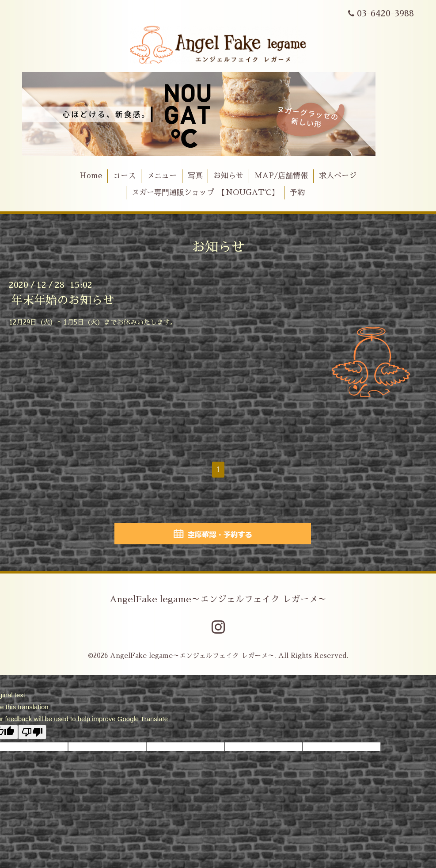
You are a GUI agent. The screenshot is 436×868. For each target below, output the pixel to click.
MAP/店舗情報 (281, 176)
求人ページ (338, 176)
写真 (195, 176)
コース (124, 176)
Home (91, 176)
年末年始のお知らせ (63, 300)
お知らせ (228, 176)
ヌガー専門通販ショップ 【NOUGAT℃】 (205, 193)
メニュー (162, 176)
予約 (297, 193)
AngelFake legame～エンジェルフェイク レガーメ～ (218, 599)
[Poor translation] (32, 732)
